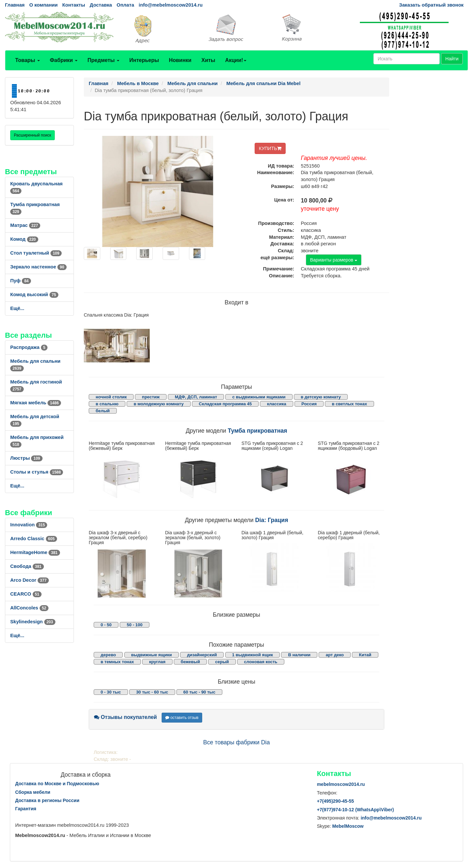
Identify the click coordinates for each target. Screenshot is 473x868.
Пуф (21, 281)
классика (276, 404)
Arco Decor (30, 580)
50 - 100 (135, 625)
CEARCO (26, 594)
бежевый (190, 662)
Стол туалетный (36, 253)
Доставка (101, 5)
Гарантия (26, 809)
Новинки (180, 60)
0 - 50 (106, 625)
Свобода (27, 566)
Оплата (125, 5)
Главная (15, 5)
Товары (28, 60)
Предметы (103, 60)
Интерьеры (144, 60)
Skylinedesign (33, 622)
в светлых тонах (349, 404)
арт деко (335, 655)
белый (103, 411)
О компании (44, 5)
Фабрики (64, 60)
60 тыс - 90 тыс (199, 692)
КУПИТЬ (270, 148)
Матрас (25, 225)
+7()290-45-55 (335, 801)
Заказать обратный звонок (431, 5)
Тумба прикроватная (258, 431)
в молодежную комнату (159, 404)
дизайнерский (202, 655)
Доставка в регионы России (47, 800)
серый (222, 662)
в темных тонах (117, 662)
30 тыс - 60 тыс (152, 692)
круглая (157, 662)
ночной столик (111, 397)
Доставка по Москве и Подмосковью (57, 784)
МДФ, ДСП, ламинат (196, 397)
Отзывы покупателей (126, 717)
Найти (452, 59)
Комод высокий (34, 294)
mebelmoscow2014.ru (341, 784)
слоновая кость (261, 662)
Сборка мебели (33, 792)
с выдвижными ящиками (259, 397)
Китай (365, 655)
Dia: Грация (272, 520)
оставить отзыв (182, 718)
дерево (108, 655)
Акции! (236, 60)
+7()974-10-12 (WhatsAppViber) (356, 810)
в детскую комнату (321, 397)
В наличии (299, 655)
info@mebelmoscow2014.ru (171, 5)
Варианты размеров (334, 260)
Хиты (208, 60)
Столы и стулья (37, 472)
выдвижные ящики (152, 655)
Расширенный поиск (32, 135)
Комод (24, 239)
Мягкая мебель (36, 403)
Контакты (74, 5)
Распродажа (29, 347)
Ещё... (17, 308)
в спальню (107, 404)
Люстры (26, 458)
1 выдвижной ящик (253, 655)
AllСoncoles (29, 608)
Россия (309, 404)
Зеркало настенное (38, 267)
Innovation (29, 525)
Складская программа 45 (225, 404)
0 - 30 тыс (111, 692)
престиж (151, 397)
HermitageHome (35, 552)
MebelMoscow (348, 826)
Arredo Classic (34, 539)
